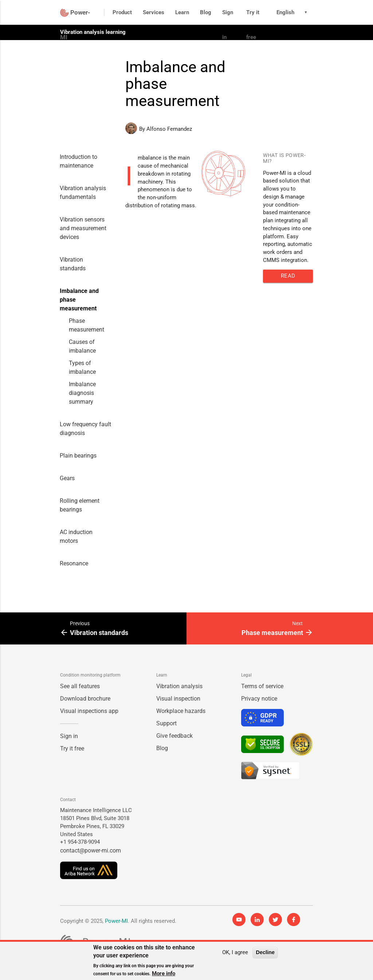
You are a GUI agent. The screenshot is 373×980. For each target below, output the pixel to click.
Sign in (228, 25)
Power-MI (116, 921)
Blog (206, 12)
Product (122, 12)
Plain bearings (78, 456)
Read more (288, 278)
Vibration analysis (179, 686)
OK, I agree (235, 952)
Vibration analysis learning (93, 32)
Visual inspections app (89, 711)
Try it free (253, 25)
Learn (182, 12)
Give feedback (174, 736)
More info (164, 974)
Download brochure (85, 699)
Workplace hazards (181, 711)
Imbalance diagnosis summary (82, 393)
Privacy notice (259, 699)
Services (154, 12)
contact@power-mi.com (91, 850)
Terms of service (262, 686)
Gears (67, 478)
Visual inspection (178, 699)
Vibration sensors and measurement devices (83, 228)
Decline (265, 952)
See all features (80, 686)
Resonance (74, 563)
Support (166, 723)
